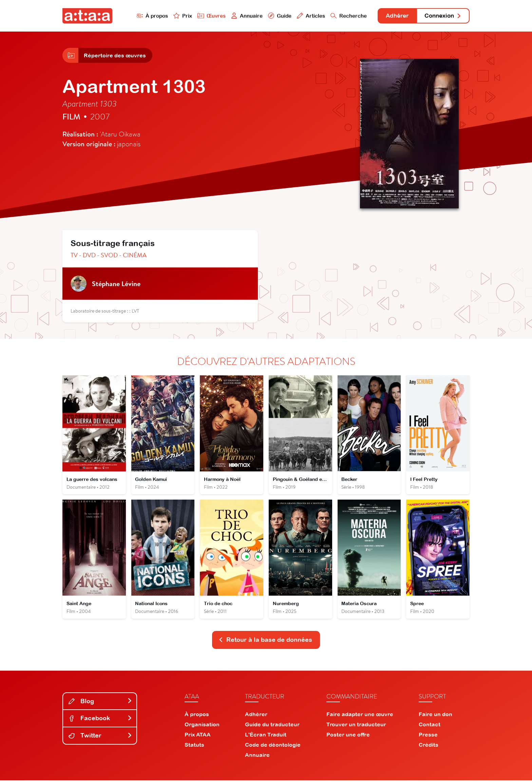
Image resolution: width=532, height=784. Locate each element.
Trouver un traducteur (356, 728)
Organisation (202, 728)
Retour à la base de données (265, 643)
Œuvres (204, 16)
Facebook (100, 722)
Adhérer (392, 16)
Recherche (342, 16)
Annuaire (240, 16)
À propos (144, 16)
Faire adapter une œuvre (360, 718)
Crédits (429, 748)
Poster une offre (348, 738)
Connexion (441, 16)
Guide (272, 16)
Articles (304, 16)
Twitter (100, 739)
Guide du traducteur (272, 728)
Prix (175, 16)
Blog (100, 705)
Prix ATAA (198, 738)
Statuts (194, 748)
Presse (428, 738)
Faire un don (435, 718)
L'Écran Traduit (266, 738)
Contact (430, 728)
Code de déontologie (273, 748)
